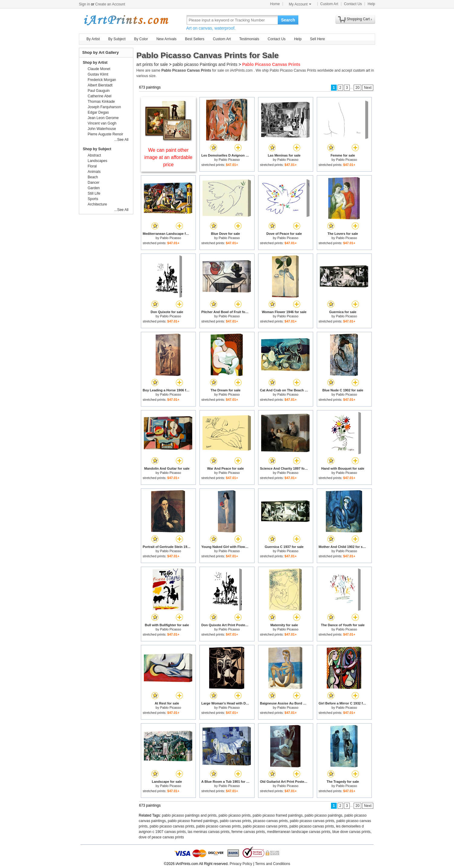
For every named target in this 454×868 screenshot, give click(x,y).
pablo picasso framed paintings (278, 815)
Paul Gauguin (99, 91)
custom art (362, 70)
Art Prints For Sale (126, 20)
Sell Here (318, 39)
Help (371, 4)
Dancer (94, 183)
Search (288, 20)
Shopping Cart (358, 19)
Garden (94, 188)
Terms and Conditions (273, 864)
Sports (93, 199)
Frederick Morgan (102, 80)
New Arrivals (166, 39)
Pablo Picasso (229, 160)
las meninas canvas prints (209, 832)
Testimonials (249, 39)
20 (357, 88)
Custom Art (329, 4)
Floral (92, 166)
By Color (141, 39)
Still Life (94, 193)
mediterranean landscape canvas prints (298, 832)
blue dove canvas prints (351, 832)
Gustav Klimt (98, 74)
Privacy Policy (241, 864)
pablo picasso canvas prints (312, 821)
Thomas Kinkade (101, 102)
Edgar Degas (98, 112)
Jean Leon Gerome (103, 118)
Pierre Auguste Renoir (105, 134)
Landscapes (97, 161)
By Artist (93, 39)
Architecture (97, 204)
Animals (94, 172)
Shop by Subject (97, 149)
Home (275, 4)
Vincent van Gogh (102, 123)
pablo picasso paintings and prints (189, 815)
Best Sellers (195, 39)
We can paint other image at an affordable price (169, 157)
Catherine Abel (100, 96)
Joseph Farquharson (104, 107)
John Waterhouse (102, 129)
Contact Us (353, 4)
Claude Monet (99, 69)
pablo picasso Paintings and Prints (205, 64)
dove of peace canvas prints (161, 837)
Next (368, 88)
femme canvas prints (248, 832)
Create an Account (110, 4)
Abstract (94, 155)
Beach (93, 177)
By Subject (117, 39)
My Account (300, 4)
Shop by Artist (95, 63)
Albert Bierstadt (100, 85)
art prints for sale (152, 64)
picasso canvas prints (270, 821)
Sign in (84, 4)
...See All (121, 140)
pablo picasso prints (235, 815)
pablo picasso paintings (324, 815)
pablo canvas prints (235, 821)
